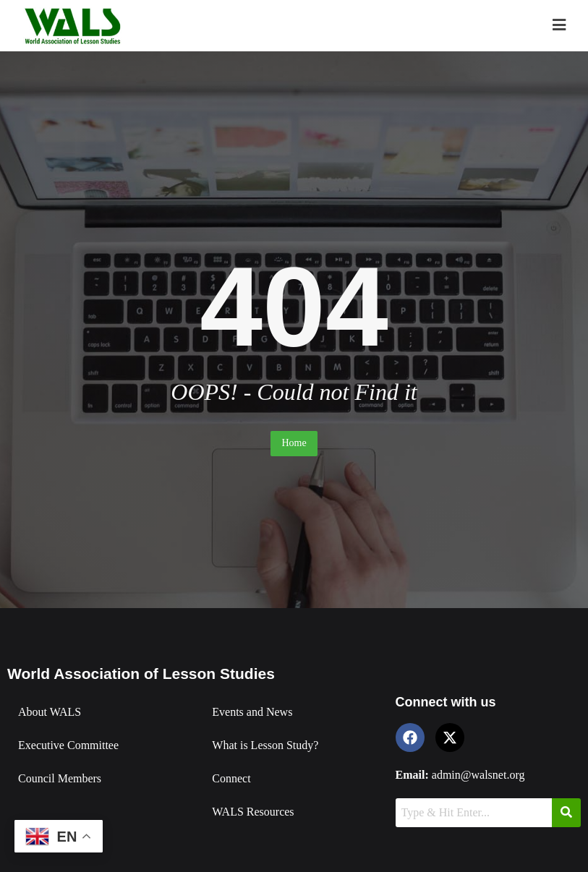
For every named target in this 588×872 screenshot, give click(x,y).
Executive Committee (68, 745)
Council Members (60, 778)
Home (294, 443)
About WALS (50, 712)
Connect (231, 778)
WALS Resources (253, 812)
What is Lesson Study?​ (265, 745)
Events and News (252, 712)
